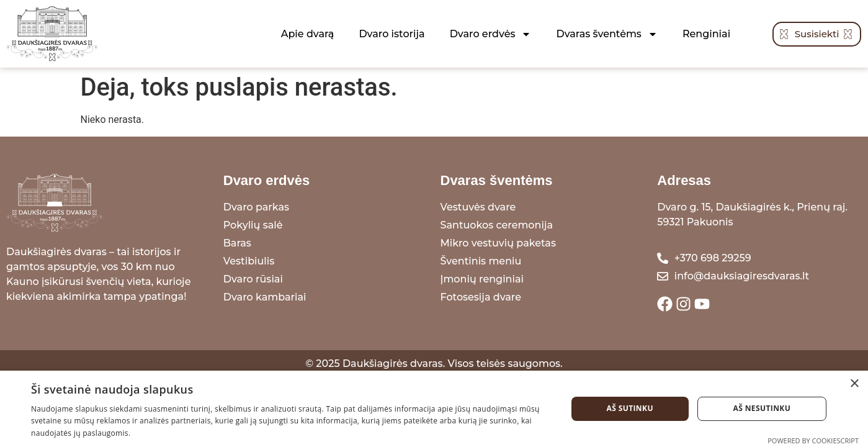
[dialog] (434, 409)
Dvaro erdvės (491, 34)
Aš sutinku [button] (629, 408)
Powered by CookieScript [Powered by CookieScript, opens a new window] (813, 440)
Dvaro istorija (391, 34)
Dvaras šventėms (606, 34)
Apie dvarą (308, 34)
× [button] (854, 384)
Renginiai (706, 34)
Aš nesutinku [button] (762, 408)
